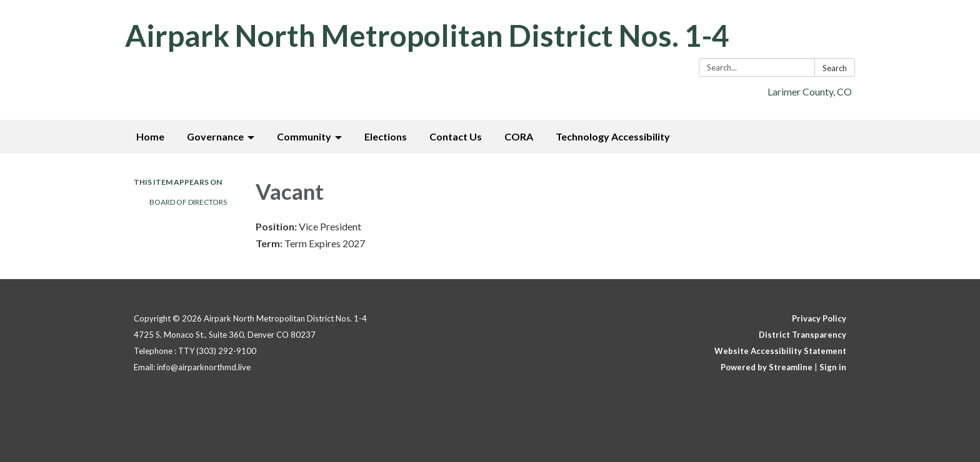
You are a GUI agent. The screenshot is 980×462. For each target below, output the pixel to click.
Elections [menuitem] (386, 136)
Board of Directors (188, 202)
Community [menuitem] (304, 136)
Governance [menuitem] (215, 136)
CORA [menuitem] (519, 136)
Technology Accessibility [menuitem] (613, 136)
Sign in (833, 367)
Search (835, 68)
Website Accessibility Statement (780, 351)
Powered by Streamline (767, 367)
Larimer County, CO (810, 91)
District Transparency (802, 335)
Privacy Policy (819, 318)
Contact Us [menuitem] (456, 136)
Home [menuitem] (150, 136)
